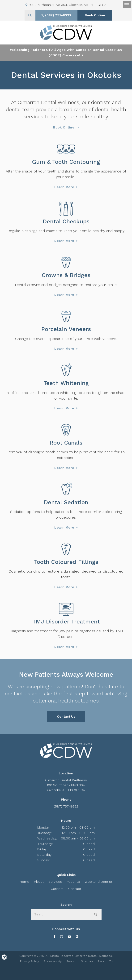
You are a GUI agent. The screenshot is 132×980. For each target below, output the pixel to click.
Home (25, 882)
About (39, 882)
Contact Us (66, 716)
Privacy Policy (30, 961)
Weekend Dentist (98, 882)
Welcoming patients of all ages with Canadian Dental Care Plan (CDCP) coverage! (66, 52)
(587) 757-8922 (66, 806)
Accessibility (53, 961)
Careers (57, 889)
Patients (73, 882)
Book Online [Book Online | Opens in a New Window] (95, 15)
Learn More (64, 187)
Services (55, 882)
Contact (75, 889)
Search (71, 961)
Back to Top (106, 961)
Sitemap (87, 961)
